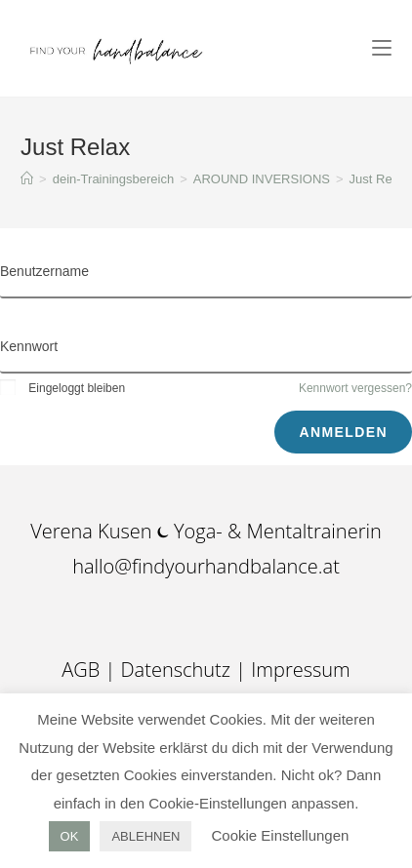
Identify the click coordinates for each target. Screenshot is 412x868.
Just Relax (379, 179)
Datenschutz (175, 670)
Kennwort (29, 346)
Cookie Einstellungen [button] (280, 835)
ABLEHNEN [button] (145, 836)
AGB (83, 670)
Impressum (300, 670)
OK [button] (70, 836)
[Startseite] (27, 179)
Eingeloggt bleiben (62, 388)
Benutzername (44, 271)
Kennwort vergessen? (355, 388)
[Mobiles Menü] (382, 48)
